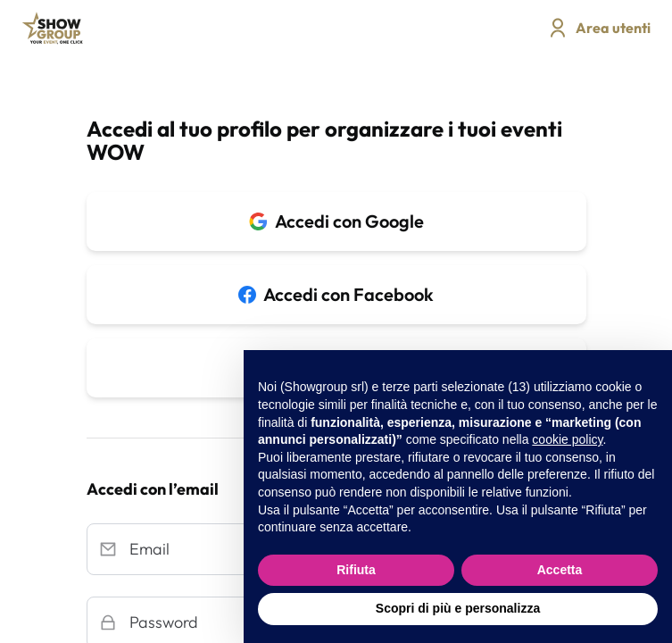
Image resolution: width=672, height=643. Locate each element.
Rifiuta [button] (356, 570)
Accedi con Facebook (336, 294)
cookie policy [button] (567, 439)
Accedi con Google (336, 221)
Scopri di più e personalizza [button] (458, 608)
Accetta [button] (560, 570)
